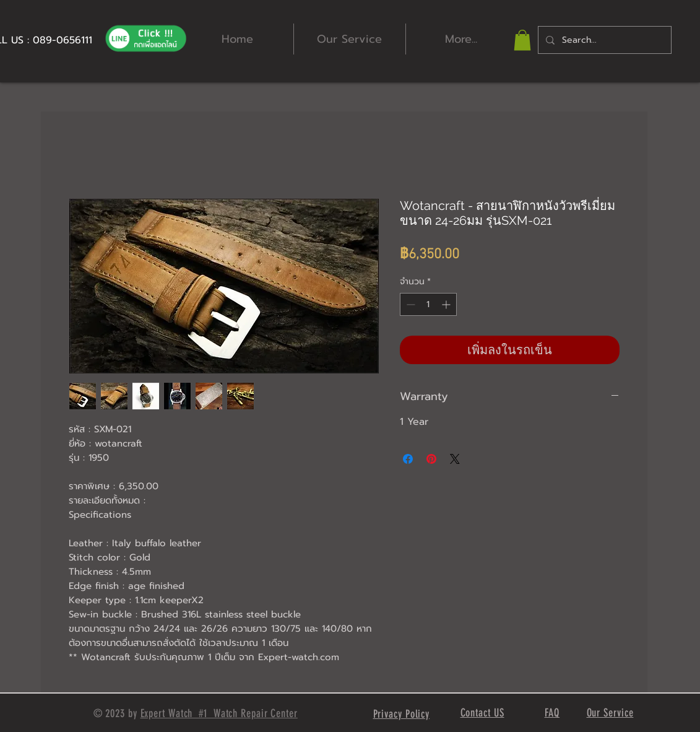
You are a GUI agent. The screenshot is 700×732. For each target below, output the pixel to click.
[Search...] (603, 40)
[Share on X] (455, 459)
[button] (522, 40)
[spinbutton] (428, 304)
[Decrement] (409, 304)
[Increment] (447, 304)
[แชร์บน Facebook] (408, 459)
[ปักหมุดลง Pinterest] (431, 459)
